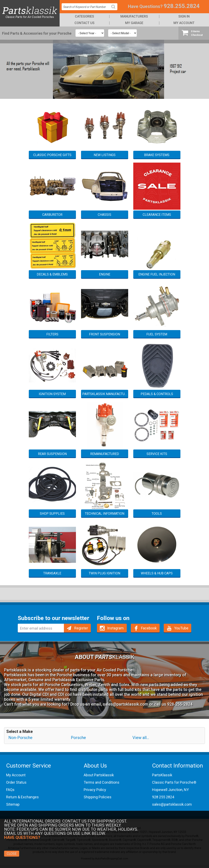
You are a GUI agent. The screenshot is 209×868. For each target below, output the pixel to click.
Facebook (149, 628)
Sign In (184, 16)
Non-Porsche (20, 738)
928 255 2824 (163, 797)
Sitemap (13, 804)
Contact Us (84, 23)
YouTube (181, 628)
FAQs (10, 790)
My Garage (134, 23)
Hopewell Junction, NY (170, 790)
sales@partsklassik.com (126, 704)
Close (12, 854)
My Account (184, 23)
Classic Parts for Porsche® (174, 782)
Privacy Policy (95, 790)
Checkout (194, 33)
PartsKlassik (162, 775)
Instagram (115, 628)
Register (81, 628)
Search (115, 10)
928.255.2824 (182, 6)
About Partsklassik (99, 775)
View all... (141, 738)
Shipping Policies (98, 797)
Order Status (16, 782)
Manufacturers (134, 16)
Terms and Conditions (102, 782)
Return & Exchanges (22, 797)
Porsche (78, 738)
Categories (84, 16)
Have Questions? (145, 6)
